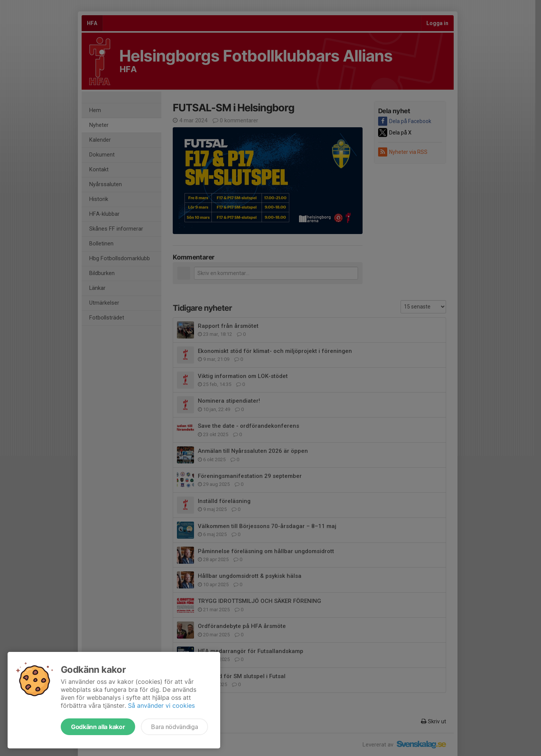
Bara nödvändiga (174, 727)
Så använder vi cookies (161, 705)
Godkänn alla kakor (98, 727)
